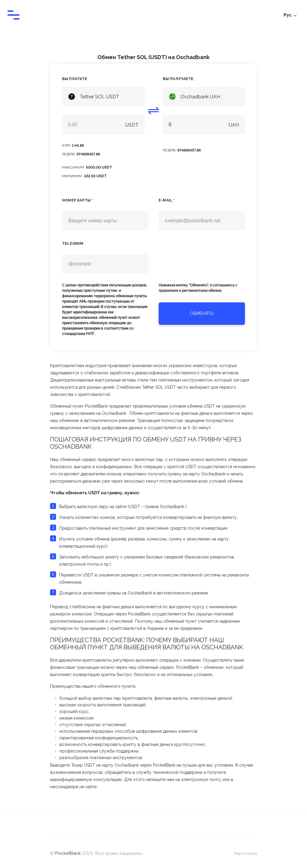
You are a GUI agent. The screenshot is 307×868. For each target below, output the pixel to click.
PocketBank (69, 854)
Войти (289, 15)
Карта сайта (245, 854)
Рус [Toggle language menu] (266, 15)
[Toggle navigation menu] (13, 15)
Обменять (202, 313)
